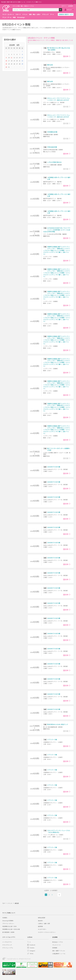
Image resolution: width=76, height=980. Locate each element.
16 (6, 61)
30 (17, 51)
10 (9, 58)
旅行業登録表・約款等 (8, 932)
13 (17, 58)
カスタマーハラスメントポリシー (47, 932)
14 (20, 58)
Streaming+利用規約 (8, 921)
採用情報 (55, 948)
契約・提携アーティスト (59, 951)
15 (22, 58)
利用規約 (5, 918)
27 (9, 51)
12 (14, 58)
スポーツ (18, 14)
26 (6, 51)
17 (9, 61)
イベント (25, 14)
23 (6, 64)
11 (12, 58)
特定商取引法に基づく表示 (9, 926)
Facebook (32, 945)
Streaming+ (21, 17)
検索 (62, 10)
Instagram (32, 951)
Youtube (32, 948)
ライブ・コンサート (8, 14)
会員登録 (70, 6)
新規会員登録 (42, 918)
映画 (14, 17)
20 (17, 61)
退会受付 (40, 921)
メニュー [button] (69, 10)
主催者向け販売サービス (66, 14)
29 (14, 51)
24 (9, 64)
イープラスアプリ (7, 942)
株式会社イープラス (58, 942)
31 (20, 51)
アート (52, 14)
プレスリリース (56, 945)
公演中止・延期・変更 (44, 923)
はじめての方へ (42, 929)
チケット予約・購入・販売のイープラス (23, 6)
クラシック (45, 14)
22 (22, 61)
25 (12, 64)
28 (12, 51)
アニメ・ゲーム (7, 17)
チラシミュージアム (8, 948)
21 (20, 61)
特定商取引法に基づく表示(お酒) (11, 929)
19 (14, 61)
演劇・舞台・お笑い (35, 14)
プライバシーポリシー (8, 923)
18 (12, 61)
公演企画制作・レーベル (59, 954)
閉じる (74, 2)
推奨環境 (40, 926)
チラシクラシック (7, 945)
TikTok (31, 954)
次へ (59, 895)
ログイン (64, 6)
